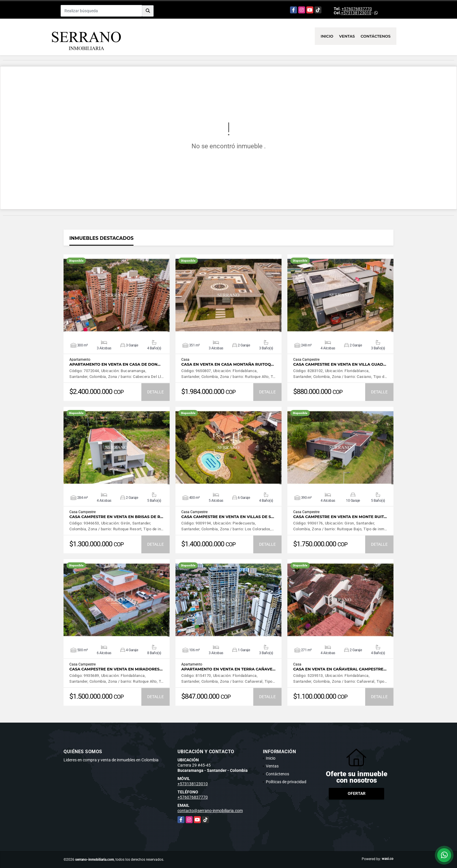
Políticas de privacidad (286, 782)
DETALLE (155, 392)
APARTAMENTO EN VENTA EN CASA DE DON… (115, 364)
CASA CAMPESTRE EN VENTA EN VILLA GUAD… (340, 364)
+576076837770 (357, 9)
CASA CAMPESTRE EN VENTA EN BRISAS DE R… (116, 517)
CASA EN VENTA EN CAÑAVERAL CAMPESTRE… (340, 669)
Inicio (327, 36)
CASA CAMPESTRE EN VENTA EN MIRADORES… (116, 669)
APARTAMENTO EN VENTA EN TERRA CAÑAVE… (228, 669)
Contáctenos (376, 36)
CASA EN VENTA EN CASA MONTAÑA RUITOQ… (228, 364)
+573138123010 (356, 13)
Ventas (347, 36)
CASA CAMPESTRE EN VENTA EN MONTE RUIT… (340, 517)
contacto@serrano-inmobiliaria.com (210, 811)
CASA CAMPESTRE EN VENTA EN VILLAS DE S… (228, 517)
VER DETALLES (117, 295)
